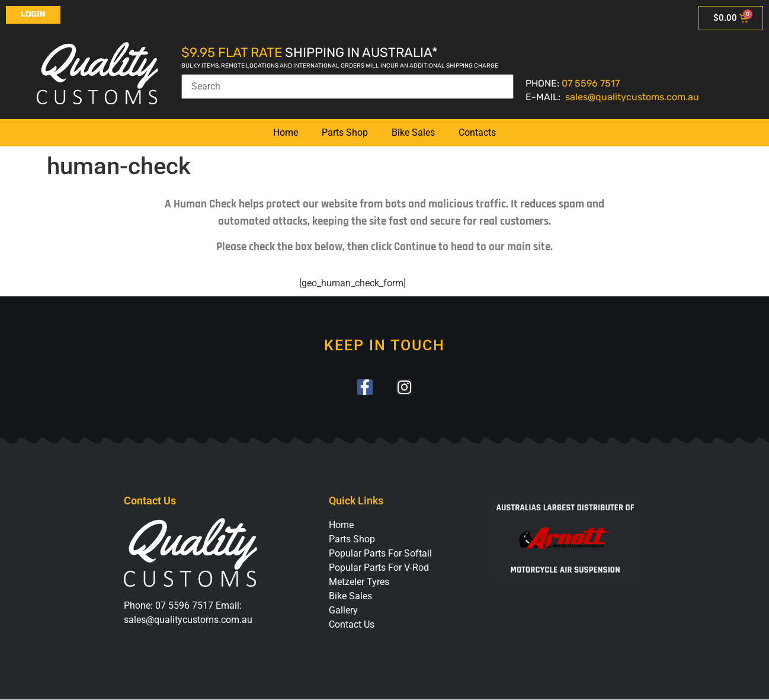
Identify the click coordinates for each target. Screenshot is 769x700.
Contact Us (352, 625)
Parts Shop (345, 132)
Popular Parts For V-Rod (379, 568)
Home (286, 132)
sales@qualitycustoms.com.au (632, 97)
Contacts (477, 132)
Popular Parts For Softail (380, 554)
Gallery (343, 611)
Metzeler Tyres (359, 582)
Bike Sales (413, 132)
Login (33, 14)
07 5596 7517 (591, 83)
